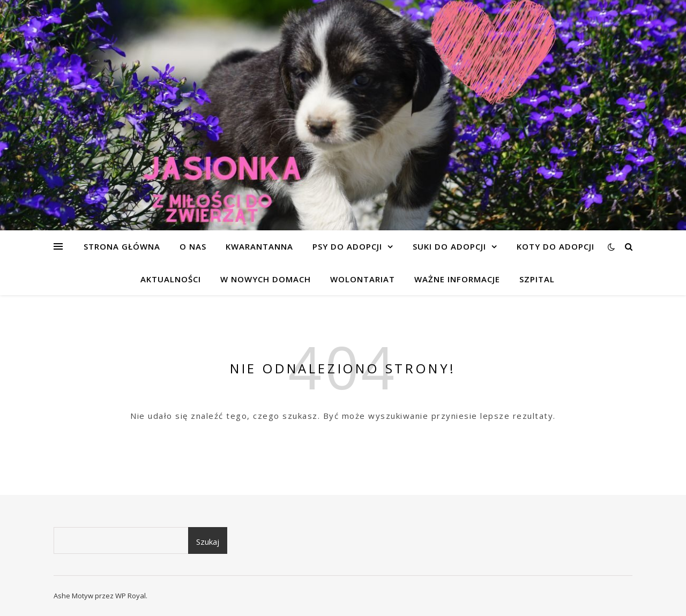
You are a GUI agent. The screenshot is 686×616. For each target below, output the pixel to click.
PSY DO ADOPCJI (347, 246)
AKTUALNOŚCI (171, 279)
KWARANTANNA (259, 246)
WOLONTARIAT (363, 279)
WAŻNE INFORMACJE (457, 279)
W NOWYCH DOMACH (266, 279)
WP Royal (131, 596)
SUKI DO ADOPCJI (449, 246)
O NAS (193, 246)
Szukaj (208, 542)
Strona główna (122, 246)
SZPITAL (537, 279)
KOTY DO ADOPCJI (555, 246)
